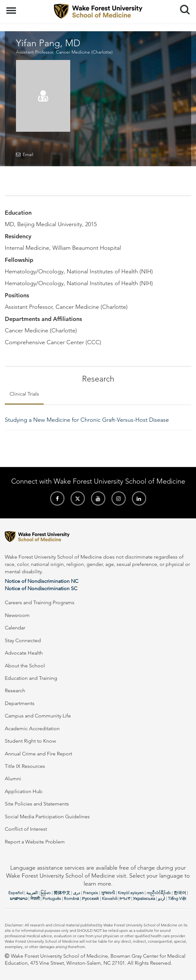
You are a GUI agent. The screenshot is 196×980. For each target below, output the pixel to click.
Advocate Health (24, 653)
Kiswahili (110, 898)
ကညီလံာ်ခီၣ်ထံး (159, 893)
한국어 (180, 893)
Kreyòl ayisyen (131, 893)
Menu (12, 7)
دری (77, 893)
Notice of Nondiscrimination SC (41, 588)
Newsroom (17, 615)
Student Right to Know (30, 741)
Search (182, 7)
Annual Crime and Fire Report (38, 754)
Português (52, 898)
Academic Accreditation (32, 728)
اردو (162, 898)
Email (28, 154)
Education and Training (31, 678)
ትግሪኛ (125, 898)
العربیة (32, 893)
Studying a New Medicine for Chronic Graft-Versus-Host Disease (87, 420)
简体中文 (62, 893)
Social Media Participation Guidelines (47, 817)
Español (16, 893)
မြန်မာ (46, 893)
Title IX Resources (25, 766)
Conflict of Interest (26, 829)
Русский (90, 898)
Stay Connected (23, 640)
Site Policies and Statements (37, 804)
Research (15, 690)
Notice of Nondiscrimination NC (41, 581)
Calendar (15, 628)
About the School (25, 666)
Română (72, 898)
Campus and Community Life (38, 716)
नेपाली (35, 898)
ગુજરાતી (108, 893)
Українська (144, 898)
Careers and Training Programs (40, 602)
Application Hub (24, 791)
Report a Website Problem (35, 842)
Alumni (13, 779)
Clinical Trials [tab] (24, 394)
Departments (20, 703)
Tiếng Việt (177, 898)
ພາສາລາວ (19, 898)
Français (90, 893)
